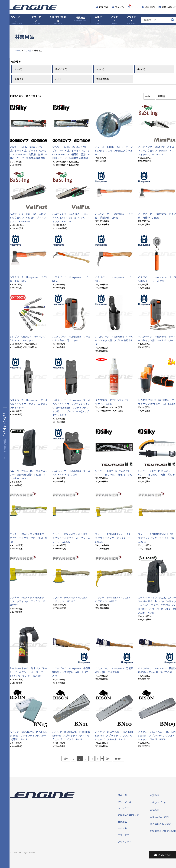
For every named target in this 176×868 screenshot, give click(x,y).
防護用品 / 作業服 (58, 20)
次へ (108, 758)
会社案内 (148, 7)
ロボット (98, 20)
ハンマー (59, 79)
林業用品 (80, 20)
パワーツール (17, 20)
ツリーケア (36, 20)
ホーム (18, 50)
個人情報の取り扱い (161, 824)
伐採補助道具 (103, 79)
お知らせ (155, 795)
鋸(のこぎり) (61, 69)
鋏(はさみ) (19, 79)
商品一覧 (27, 50)
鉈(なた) (100, 69)
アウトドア (131, 20)
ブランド (114, 20)
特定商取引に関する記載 (163, 831)
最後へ (119, 758)
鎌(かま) (141, 69)
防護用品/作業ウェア (128, 815)
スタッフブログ (158, 802)
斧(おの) (18, 69)
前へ (66, 758)
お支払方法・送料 (159, 817)
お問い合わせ (167, 7)
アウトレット (125, 842)
